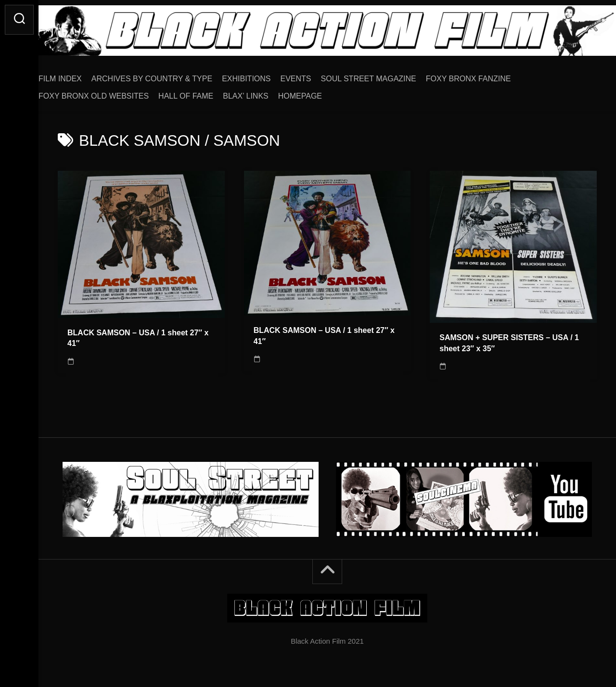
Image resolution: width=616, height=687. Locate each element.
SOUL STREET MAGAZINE (388, 75)
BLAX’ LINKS (265, 93)
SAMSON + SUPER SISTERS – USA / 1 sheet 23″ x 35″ (509, 340)
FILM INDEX (79, 75)
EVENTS (315, 75)
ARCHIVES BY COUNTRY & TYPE (171, 75)
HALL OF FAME (205, 93)
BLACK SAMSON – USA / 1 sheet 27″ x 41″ (138, 335)
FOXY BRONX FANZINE (488, 75)
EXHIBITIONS (265, 75)
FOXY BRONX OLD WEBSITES (113, 93)
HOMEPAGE (319, 93)
